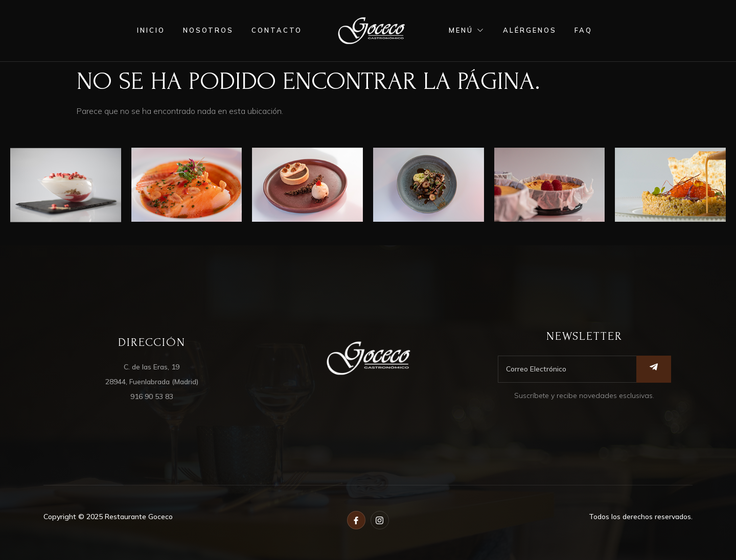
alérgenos (530, 30)
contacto (277, 30)
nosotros (208, 30)
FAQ (583, 30)
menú (467, 30)
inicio (151, 30)
